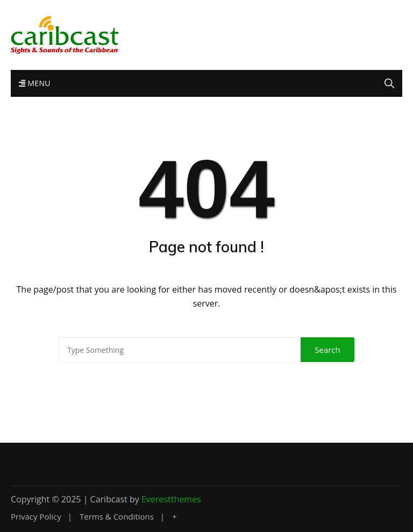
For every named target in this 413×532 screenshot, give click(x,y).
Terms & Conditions (117, 517)
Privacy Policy (36, 517)
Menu (35, 83)
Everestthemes (171, 499)
